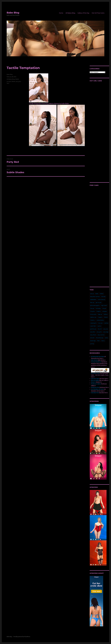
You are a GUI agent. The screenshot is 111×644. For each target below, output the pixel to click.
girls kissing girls (95, 305)
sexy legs (106, 332)
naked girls (93, 323)
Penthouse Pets (95, 387)
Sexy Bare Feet (95, 393)
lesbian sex (93, 317)
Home (61, 13)
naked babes (100, 320)
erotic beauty (102, 299)
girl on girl (99, 302)
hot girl (104, 308)
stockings (93, 341)
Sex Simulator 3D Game (97, 389)
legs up (100, 314)
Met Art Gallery (95, 380)
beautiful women (95, 297)
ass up (92, 294)
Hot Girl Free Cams (98, 13)
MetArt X (93, 382)
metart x (93, 320)
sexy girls (18, 81)
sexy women (101, 335)
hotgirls (99, 311)
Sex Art (100, 329)
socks (106, 338)
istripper (105, 311)
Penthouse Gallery (96, 384)
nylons (99, 326)
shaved (92, 338)
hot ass (92, 308)
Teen (8, 83)
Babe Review (94, 360)
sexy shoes (93, 335)
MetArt (17, 79)
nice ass (100, 323)
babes (102, 294)
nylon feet (93, 326)
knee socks (93, 314)
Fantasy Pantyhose (96, 362)
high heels (104, 305)
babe (97, 294)
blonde (103, 297)
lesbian (106, 314)
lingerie (100, 317)
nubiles (106, 323)
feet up (92, 302)
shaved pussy (100, 338)
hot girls (9, 81)
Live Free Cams (95, 379)
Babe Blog (13, 13)
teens (103, 341)
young (92, 344)
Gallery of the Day (83, 13)
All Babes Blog (70, 13)
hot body (98, 308)
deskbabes (93, 299)
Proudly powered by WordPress (22, 637)
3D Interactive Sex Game (98, 357)
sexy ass (106, 329)
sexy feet (93, 332)
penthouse (93, 329)
